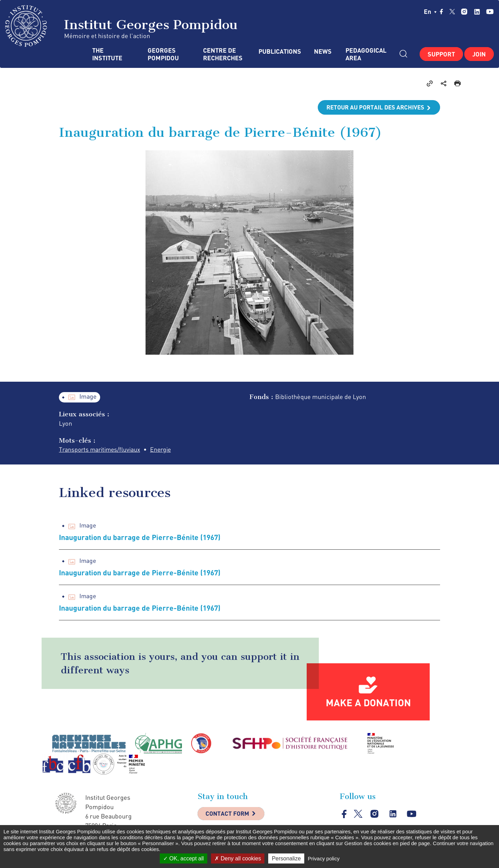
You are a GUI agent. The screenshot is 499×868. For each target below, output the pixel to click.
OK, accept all (183, 858)
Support (441, 54)
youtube (490, 12)
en (430, 11)
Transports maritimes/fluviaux (101, 450)
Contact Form (229, 815)
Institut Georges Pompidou (121, 26)
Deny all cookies (238, 858)
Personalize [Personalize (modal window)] (286, 858)
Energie (165, 450)
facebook (441, 11)
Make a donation (368, 703)
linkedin (477, 12)
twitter (452, 11)
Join (479, 54)
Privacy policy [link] (324, 858)
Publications (279, 51)
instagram (464, 12)
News (323, 51)
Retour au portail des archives (373, 107)
